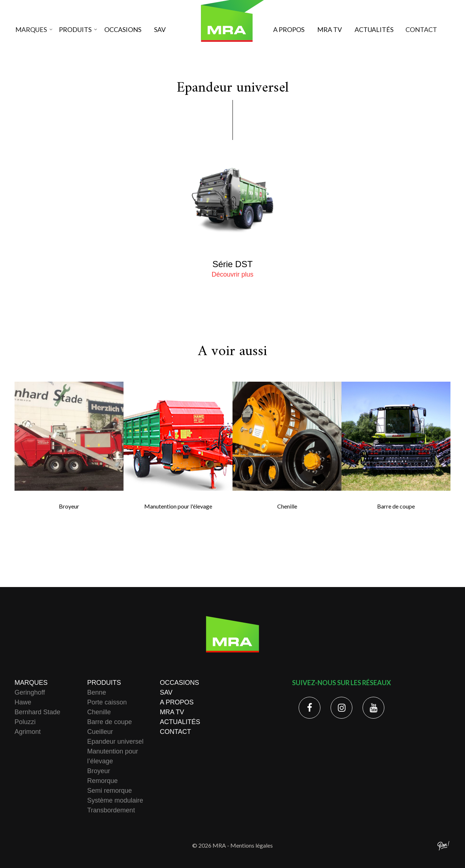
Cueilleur (100, 732)
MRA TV (329, 29)
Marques (35, 29)
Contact (418, 29)
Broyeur (99, 771)
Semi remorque (110, 791)
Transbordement (111, 810)
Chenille (99, 712)
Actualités (374, 29)
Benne (97, 692)
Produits (76, 29)
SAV (160, 29)
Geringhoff (30, 692)
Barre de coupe (110, 722)
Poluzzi (25, 722)
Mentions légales (252, 845)
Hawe (23, 702)
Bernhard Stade (37, 712)
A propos (289, 29)
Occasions (123, 29)
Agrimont (28, 732)
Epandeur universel (115, 742)
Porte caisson (107, 702)
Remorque (102, 781)
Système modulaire (115, 800)
